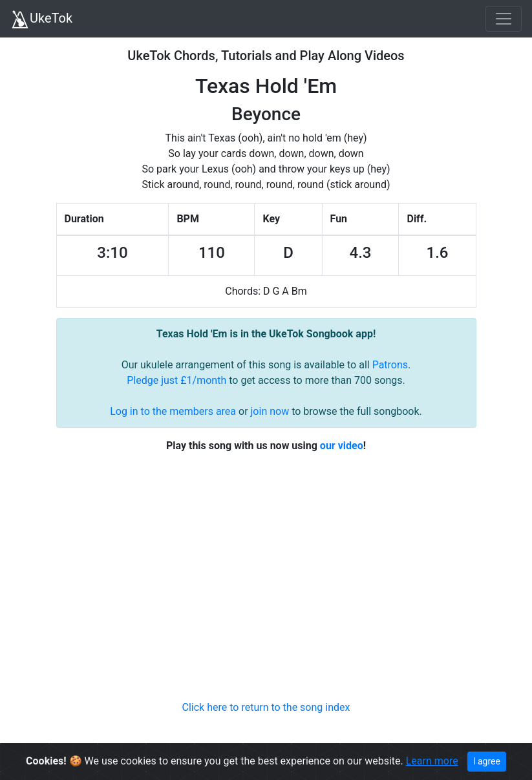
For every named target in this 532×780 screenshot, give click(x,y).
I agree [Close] (487, 761)
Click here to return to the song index (266, 707)
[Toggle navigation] (504, 19)
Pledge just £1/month (176, 380)
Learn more (432, 761)
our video (342, 446)
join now (270, 411)
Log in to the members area (173, 411)
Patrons (390, 365)
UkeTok (41, 19)
